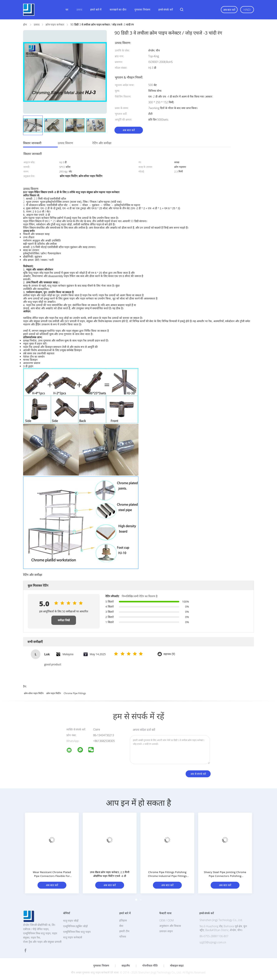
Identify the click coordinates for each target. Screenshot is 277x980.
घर (67, 10)
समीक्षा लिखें (64, 620)
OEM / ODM (166, 920)
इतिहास (123, 920)
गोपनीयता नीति (150, 966)
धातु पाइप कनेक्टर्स (73, 937)
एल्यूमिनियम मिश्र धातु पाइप (77, 932)
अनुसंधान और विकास (170, 926)
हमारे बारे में (96, 10)
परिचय (123, 937)
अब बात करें (229, 10)
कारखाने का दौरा (118, 10)
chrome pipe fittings (75, 693)
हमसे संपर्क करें (166, 10)
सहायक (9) (169, 654)
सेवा (121, 926)
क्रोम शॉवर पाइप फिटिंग (34, 693)
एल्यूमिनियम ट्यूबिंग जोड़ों (75, 926)
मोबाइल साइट (177, 966)
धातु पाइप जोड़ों (71, 921)
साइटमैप (126, 966)
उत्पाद (79, 10)
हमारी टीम (124, 931)
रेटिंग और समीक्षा (102, 143)
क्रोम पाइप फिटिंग (54, 693)
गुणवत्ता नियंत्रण (142, 10)
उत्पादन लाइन (166, 931)
